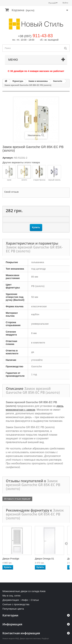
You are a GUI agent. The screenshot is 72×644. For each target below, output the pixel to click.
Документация (11, 600)
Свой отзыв (11, 192)
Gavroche (58, 81)
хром (9, 173)
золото (24, 173)
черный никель (54, 173)
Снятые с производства (16, 604)
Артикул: (8, 158)
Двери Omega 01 (44, 559)
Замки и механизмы (38, 81)
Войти (65, 3)
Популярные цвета (13, 609)
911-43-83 (43, 36)
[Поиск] (65, 48)
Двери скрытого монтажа (30, 638)
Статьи (35, 600)
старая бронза (39, 173)
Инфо (25, 600)
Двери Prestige (11, 559)
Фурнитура (18, 81)
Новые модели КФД (11, 638)
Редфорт (45, 638)
